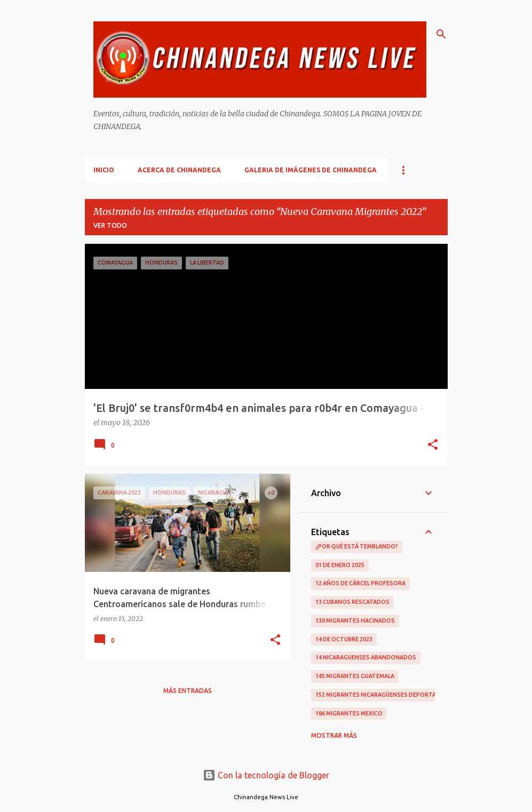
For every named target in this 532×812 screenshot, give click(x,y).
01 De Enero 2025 (340, 565)
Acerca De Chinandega (179, 170)
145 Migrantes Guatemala (355, 676)
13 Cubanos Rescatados (352, 602)
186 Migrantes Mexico (349, 713)
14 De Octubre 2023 (344, 639)
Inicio (104, 170)
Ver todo (110, 225)
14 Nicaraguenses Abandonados (366, 657)
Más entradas (188, 691)
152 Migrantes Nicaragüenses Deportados (382, 695)
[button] (433, 445)
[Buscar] (441, 34)
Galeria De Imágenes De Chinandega (311, 170)
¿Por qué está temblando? (357, 546)
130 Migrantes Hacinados (355, 620)
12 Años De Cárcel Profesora (360, 583)
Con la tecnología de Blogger (266, 775)
